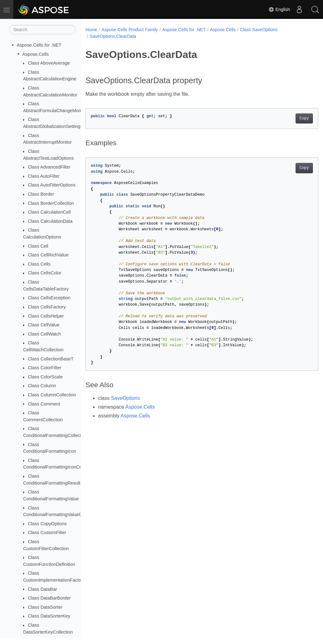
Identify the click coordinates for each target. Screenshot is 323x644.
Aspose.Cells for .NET (39, 45)
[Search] (42, 30)
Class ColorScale (45, 377)
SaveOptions (126, 398)
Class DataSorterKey (49, 616)
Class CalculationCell (49, 212)
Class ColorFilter (44, 368)
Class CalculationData (50, 221)
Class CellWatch (44, 334)
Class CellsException (49, 298)
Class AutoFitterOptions (52, 185)
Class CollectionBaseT (51, 359)
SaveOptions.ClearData (113, 36)
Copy (288, 118)
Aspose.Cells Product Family (130, 30)
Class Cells (39, 264)
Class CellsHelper (46, 316)
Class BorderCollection (51, 203)
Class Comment (44, 404)
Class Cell (38, 246)
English (279, 9)
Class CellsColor (44, 273)
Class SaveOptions (259, 30)
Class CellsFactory (47, 307)
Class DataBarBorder (49, 598)
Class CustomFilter (47, 532)
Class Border (41, 194)
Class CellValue (44, 325)
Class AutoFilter (44, 176)
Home (91, 30)
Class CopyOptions (47, 524)
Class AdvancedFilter (49, 167)
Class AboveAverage (49, 63)
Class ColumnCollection (52, 395)
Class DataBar (42, 589)
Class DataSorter (45, 607)
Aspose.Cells (36, 54)
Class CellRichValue (48, 255)
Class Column (42, 386)
